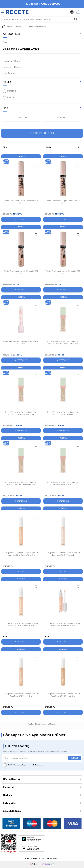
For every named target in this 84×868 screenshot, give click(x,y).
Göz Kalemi (9, 73)
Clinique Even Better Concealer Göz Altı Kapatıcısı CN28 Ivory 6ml (21, 695)
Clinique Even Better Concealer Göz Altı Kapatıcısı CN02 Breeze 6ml (63, 624)
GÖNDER (74, 758)
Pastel (9, 98)
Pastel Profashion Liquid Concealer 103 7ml (63, 272)
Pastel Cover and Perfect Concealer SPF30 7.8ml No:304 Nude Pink (63, 484)
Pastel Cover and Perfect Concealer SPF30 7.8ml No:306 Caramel (21, 413)
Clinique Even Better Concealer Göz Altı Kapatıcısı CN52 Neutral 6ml (63, 695)
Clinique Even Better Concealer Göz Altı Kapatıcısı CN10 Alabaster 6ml (21, 624)
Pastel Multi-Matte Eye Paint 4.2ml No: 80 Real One (21, 343)
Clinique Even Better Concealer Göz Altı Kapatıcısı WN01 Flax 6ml (63, 554)
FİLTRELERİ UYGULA (42, 133)
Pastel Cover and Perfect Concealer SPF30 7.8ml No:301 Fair (63, 413)
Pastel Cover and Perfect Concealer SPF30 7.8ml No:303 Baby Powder (63, 343)
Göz (25, 26)
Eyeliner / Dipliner (13, 67)
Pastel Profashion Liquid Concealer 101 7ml (63, 202)
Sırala (62, 147)
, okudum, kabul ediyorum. (23, 765)
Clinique (9, 91)
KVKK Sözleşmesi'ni (16, 765)
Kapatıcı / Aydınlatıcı (21, 50)
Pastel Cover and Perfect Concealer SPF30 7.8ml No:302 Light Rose (21, 484)
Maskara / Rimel (12, 61)
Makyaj (19, 26)
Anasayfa (8, 26)
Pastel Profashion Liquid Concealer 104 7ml (21, 202)
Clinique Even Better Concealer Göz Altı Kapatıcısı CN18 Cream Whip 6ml (21, 554)
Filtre (22, 147)
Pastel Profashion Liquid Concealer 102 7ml (21, 272)
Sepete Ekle (21, 219)
